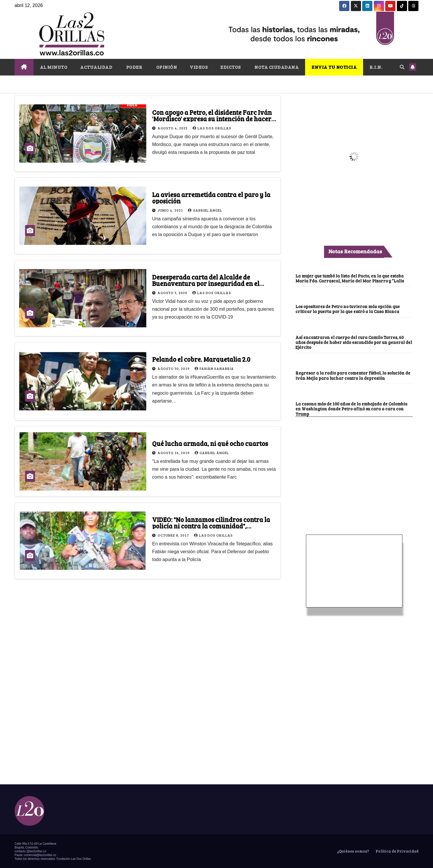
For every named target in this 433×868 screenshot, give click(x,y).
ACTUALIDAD (96, 67)
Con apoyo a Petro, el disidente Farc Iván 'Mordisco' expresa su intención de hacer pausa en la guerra (212, 119)
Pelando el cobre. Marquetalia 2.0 (201, 359)
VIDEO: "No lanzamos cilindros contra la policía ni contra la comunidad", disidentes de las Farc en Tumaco (211, 526)
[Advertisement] (354, 461)
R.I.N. (376, 67)
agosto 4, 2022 (173, 128)
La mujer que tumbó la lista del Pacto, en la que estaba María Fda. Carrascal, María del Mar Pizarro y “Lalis (350, 278)
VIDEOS (199, 67)
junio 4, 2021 (171, 210)
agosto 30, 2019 (174, 368)
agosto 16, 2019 (174, 453)
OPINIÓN (166, 67)
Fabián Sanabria (214, 368)
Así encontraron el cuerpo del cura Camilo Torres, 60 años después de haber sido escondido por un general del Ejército (354, 342)
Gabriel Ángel (205, 210)
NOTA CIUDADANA (276, 67)
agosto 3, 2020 (173, 293)
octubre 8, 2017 (174, 535)
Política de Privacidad (397, 851)
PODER (134, 67)
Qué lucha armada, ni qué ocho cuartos (210, 443)
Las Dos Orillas (212, 128)
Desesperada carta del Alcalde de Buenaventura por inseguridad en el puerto (206, 283)
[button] (402, 67)
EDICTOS (230, 67)
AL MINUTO (54, 67)
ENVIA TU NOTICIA (334, 67)
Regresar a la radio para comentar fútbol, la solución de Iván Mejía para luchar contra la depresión (353, 375)
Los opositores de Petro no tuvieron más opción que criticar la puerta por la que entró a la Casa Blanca (348, 309)
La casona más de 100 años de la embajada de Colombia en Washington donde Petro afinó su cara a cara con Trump (351, 409)
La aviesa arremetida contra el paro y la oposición (211, 198)
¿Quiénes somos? (353, 851)
